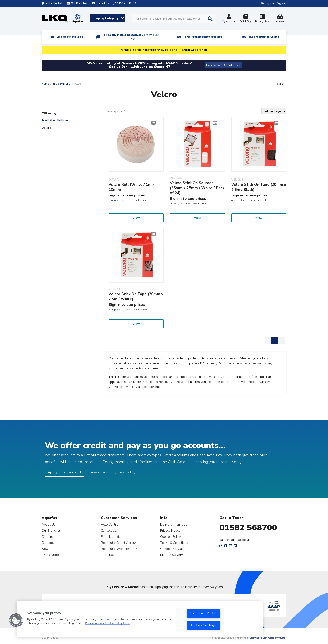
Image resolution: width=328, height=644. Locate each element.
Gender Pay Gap (172, 549)
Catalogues (50, 543)
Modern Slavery (172, 555)
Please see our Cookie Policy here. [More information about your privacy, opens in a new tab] (107, 623)
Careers (47, 537)
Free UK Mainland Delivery (131, 37)
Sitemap (254, 638)
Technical (107, 555)
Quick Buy (246, 19)
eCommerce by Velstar (274, 638)
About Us (49, 524)
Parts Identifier (111, 537)
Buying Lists (262, 19)
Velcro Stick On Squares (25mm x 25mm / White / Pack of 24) (197, 188)
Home (45, 84)
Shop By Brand (61, 84)
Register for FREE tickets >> (223, 65)
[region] (140, 619)
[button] (16, 620)
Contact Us (109, 530)
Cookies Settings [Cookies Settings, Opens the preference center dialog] (204, 625)
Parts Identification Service (202, 37)
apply (115, 200)
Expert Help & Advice (264, 37)
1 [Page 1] (275, 341)
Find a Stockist (52, 3)
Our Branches (77, 3)
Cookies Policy (170, 537)
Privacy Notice (170, 530)
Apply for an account (64, 472)
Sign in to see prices (127, 195)
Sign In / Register (276, 3)
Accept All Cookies (204, 613)
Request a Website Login (119, 549)
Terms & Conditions (174, 543)
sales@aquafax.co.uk (235, 540)
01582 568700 (248, 528)
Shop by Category (108, 18)
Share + (281, 84)
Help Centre (110, 524)
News (46, 549)
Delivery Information (175, 524)
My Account (229, 19)
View (136, 218)
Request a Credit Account (119, 543)
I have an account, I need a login (113, 472)
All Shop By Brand (56, 120)
